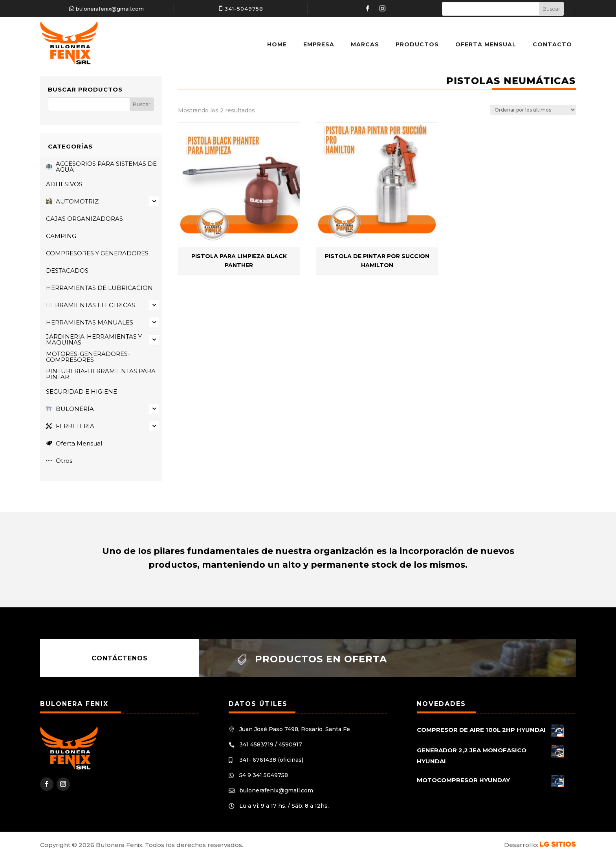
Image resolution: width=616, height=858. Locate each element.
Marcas (365, 44)
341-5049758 (244, 9)
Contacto (552, 44)
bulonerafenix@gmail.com (110, 9)
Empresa (319, 44)
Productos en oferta (321, 659)
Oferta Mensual (486, 44)
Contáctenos (120, 658)
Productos (417, 44)
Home (277, 44)
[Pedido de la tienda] (533, 110)
